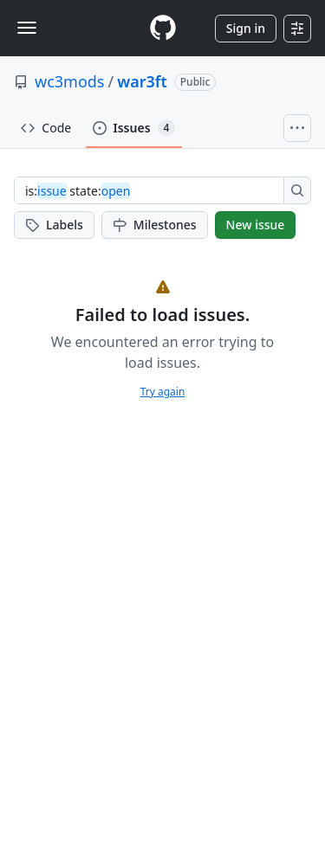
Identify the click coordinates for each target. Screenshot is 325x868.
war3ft (142, 81)
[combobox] (154, 190)
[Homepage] (163, 28)
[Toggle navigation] (27, 28)
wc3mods (70, 81)
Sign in (246, 28)
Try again (163, 392)
